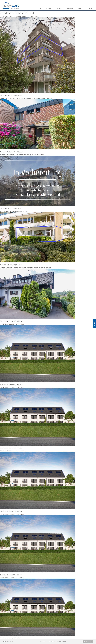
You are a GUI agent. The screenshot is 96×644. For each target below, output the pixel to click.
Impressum (51, 641)
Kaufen (60, 9)
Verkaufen (49, 9)
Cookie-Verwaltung (61, 641)
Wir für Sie (70, 9)
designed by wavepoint (8, 641)
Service (81, 9)
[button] (88, 642)
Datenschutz (43, 641)
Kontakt (90, 9)
